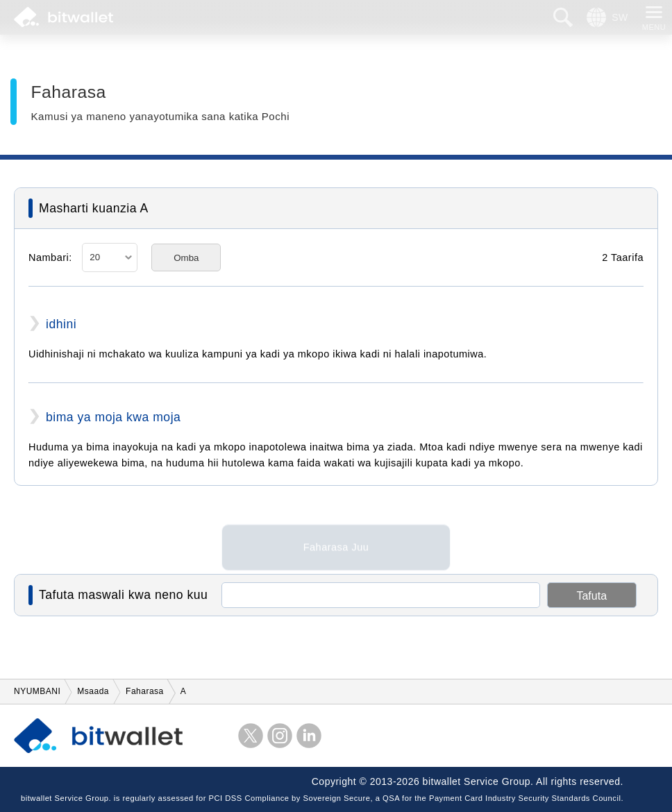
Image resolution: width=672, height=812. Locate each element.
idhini (61, 324)
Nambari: (50, 257)
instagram (280, 736)
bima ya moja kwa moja (113, 417)
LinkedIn (309, 736)
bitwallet (64, 17)
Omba (186, 258)
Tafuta (591, 596)
